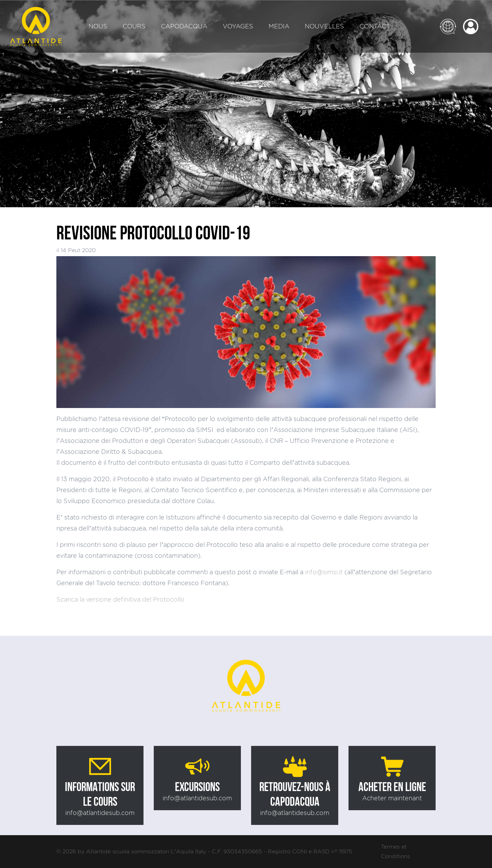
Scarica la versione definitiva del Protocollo (120, 599)
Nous (98, 26)
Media (279, 26)
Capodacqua (184, 26)
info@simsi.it (324, 572)
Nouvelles (324, 26)
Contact (375, 26)
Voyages (238, 26)
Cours (134, 26)
